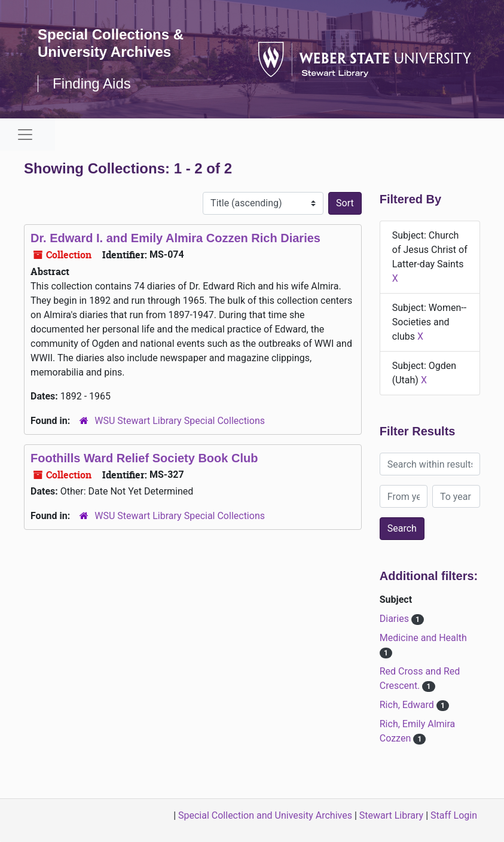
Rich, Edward (408, 705)
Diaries (395, 619)
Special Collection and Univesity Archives (265, 815)
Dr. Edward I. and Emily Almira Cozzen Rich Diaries (175, 238)
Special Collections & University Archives (111, 43)
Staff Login (454, 815)
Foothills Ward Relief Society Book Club (144, 458)
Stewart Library (391, 815)
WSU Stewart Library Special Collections (180, 421)
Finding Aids (92, 83)
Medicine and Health (423, 638)
